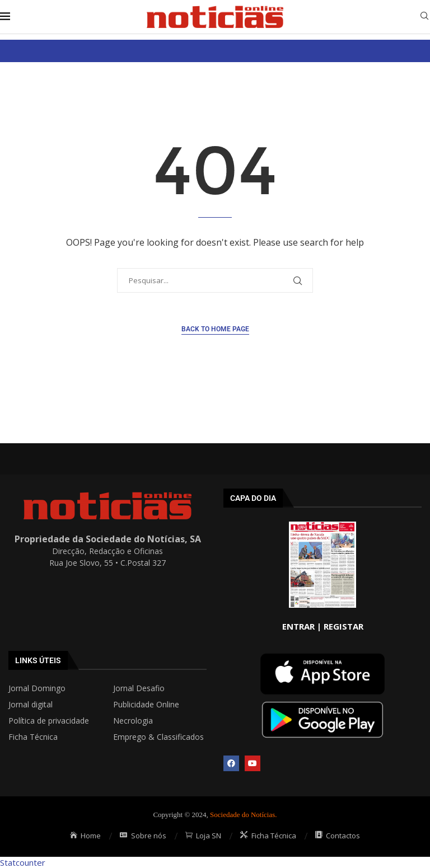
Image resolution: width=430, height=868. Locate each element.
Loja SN (204, 836)
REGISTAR (343, 626)
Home (86, 836)
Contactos (338, 836)
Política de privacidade (49, 721)
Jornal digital (31, 705)
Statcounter (23, 862)
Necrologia (133, 721)
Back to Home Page (215, 329)
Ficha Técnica (33, 737)
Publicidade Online (146, 705)
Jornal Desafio (139, 688)
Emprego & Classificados (158, 737)
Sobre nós (143, 836)
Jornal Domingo (37, 688)
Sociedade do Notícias (242, 815)
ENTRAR (298, 626)
